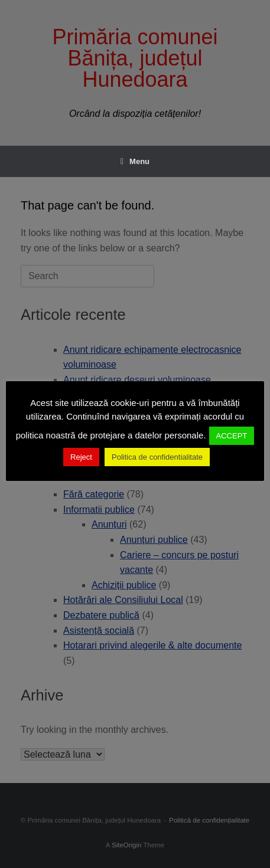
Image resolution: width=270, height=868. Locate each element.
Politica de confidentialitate (157, 457)
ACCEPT (232, 436)
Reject (81, 457)
